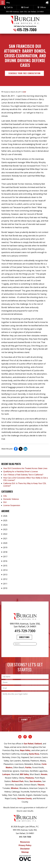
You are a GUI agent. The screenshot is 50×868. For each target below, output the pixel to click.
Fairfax (28, 768)
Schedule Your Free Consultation (24, 73)
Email (25, 7)
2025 (4, 520)
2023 (4, 529)
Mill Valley (24, 774)
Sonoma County (25, 798)
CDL (5, 496)
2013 (4, 575)
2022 (4, 534)
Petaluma (30, 778)
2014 (4, 570)
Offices (42, 7)
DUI (25, 92)
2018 (4, 552)
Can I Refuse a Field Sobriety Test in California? (23, 475)
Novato (44, 774)
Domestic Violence (11, 499)
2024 (4, 525)
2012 (4, 579)
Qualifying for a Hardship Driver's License (21, 472)
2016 (4, 561)
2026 (4, 516)
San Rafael (29, 744)
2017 (4, 557)
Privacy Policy (25, 845)
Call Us (8, 7)
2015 (4, 566)
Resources (25, 842)
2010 (4, 588)
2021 (4, 539)
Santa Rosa (34, 754)
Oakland (38, 744)
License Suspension (12, 505)
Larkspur (6, 774)
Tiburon (41, 785)
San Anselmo (36, 781)
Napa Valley (25, 750)
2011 (4, 584)
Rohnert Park (17, 781)
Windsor (15, 788)
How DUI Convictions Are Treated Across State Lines (25, 468)
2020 (4, 543)
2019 (4, 547)
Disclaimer (25, 849)
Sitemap (25, 852)
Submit (24, 720)
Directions (24, 637)
